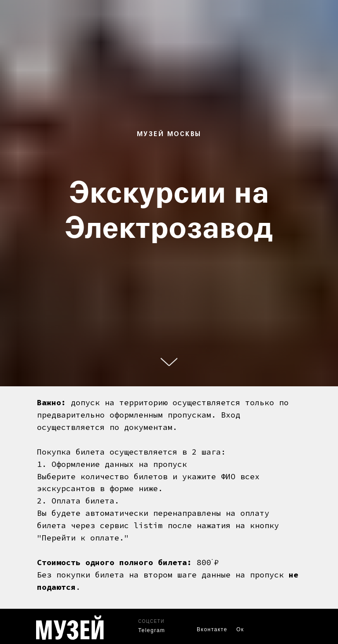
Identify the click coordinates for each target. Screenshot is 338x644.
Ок (240, 629)
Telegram (152, 630)
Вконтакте (212, 629)
